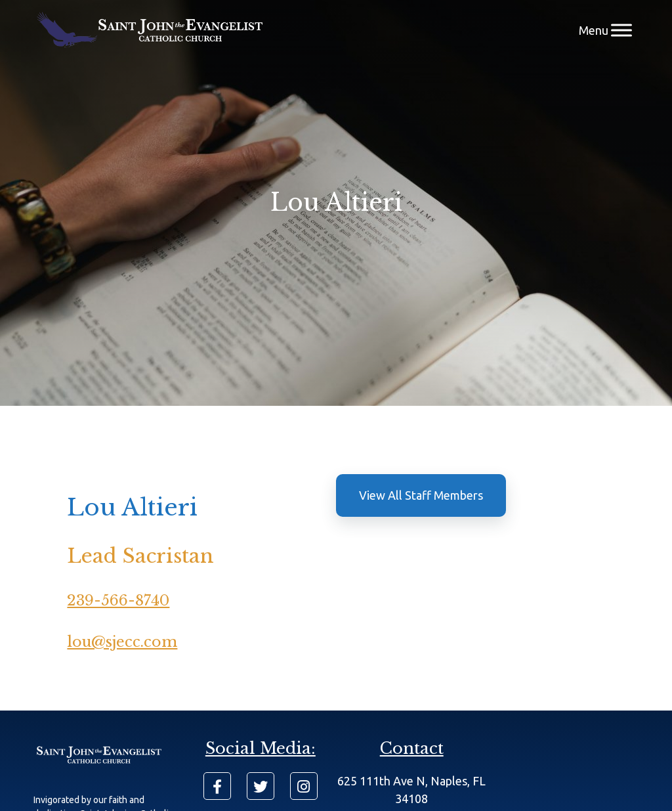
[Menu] (621, 30)
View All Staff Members (421, 495)
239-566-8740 (118, 601)
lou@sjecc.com (122, 642)
